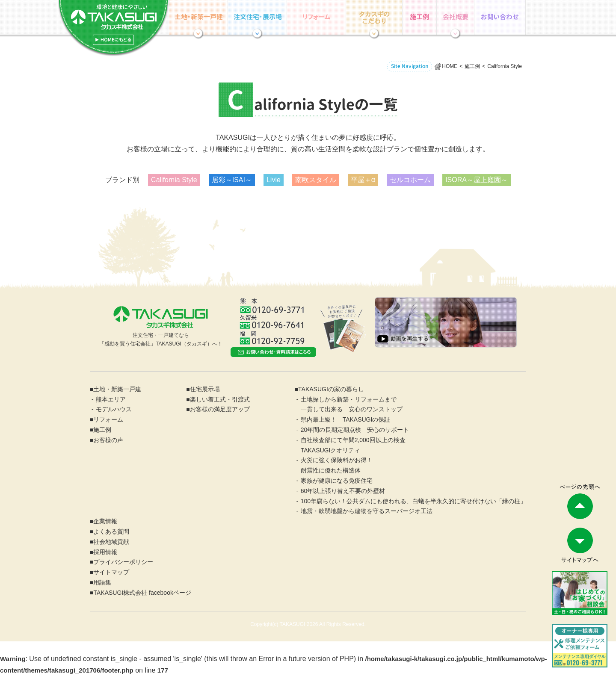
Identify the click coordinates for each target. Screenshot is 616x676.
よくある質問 (111, 531)
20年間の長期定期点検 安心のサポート (355, 430)
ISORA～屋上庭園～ (477, 180)
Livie (274, 180)
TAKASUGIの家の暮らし (374, 17)
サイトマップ (111, 572)
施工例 (420, 17)
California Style (174, 180)
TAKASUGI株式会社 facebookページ (142, 593)
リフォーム (317, 17)
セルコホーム (410, 180)
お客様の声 (108, 440)
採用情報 (105, 552)
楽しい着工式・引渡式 (220, 399)
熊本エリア (111, 399)
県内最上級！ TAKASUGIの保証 (346, 419)
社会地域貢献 (111, 542)
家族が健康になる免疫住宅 (337, 481)
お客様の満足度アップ (220, 409)
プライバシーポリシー (123, 562)
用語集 (102, 582)
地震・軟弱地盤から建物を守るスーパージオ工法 (367, 511)
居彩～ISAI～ (232, 180)
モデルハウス (114, 409)
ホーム (113, 28)
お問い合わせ (500, 17)
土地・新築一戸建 (117, 389)
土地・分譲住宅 (198, 17)
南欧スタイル (316, 180)
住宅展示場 (258, 17)
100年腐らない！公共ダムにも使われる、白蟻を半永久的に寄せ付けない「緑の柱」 (413, 501)
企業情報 (456, 17)
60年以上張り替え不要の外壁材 (343, 491)
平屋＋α (363, 180)
